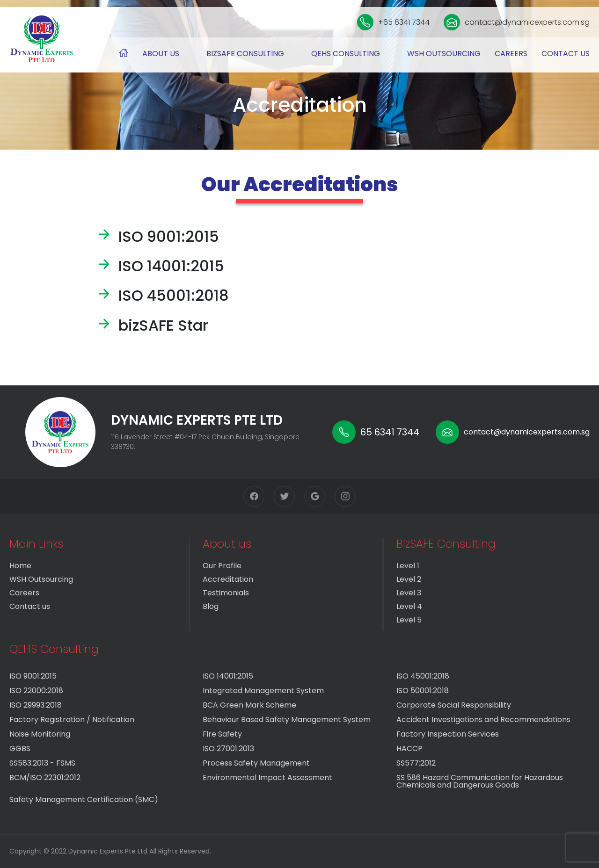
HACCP (409, 749)
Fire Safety (222, 734)
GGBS (20, 749)
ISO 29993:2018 (36, 705)
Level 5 (409, 620)
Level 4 (409, 606)
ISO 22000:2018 (36, 691)
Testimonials (226, 593)
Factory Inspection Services (448, 734)
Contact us (566, 54)
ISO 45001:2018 (423, 676)
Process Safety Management (256, 763)
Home (20, 566)
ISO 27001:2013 (228, 749)
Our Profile (222, 566)
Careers (511, 54)
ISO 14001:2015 (228, 676)
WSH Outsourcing (444, 54)
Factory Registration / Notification (72, 720)
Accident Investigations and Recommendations (483, 720)
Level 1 (408, 566)
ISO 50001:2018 (423, 691)
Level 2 (409, 579)
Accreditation (228, 579)
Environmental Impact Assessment (267, 778)
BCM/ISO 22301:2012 (45, 778)
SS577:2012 (416, 763)
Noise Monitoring (40, 734)
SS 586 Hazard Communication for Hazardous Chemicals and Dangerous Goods (480, 781)
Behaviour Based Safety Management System (287, 720)
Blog (211, 606)
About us (161, 54)
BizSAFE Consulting (245, 54)
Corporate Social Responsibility (454, 705)
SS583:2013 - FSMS (42, 763)
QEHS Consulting (346, 54)
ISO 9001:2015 (33, 676)
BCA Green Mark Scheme (249, 705)
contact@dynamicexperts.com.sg (517, 22)
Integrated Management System (263, 691)
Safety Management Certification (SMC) (84, 799)
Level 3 (409, 593)
